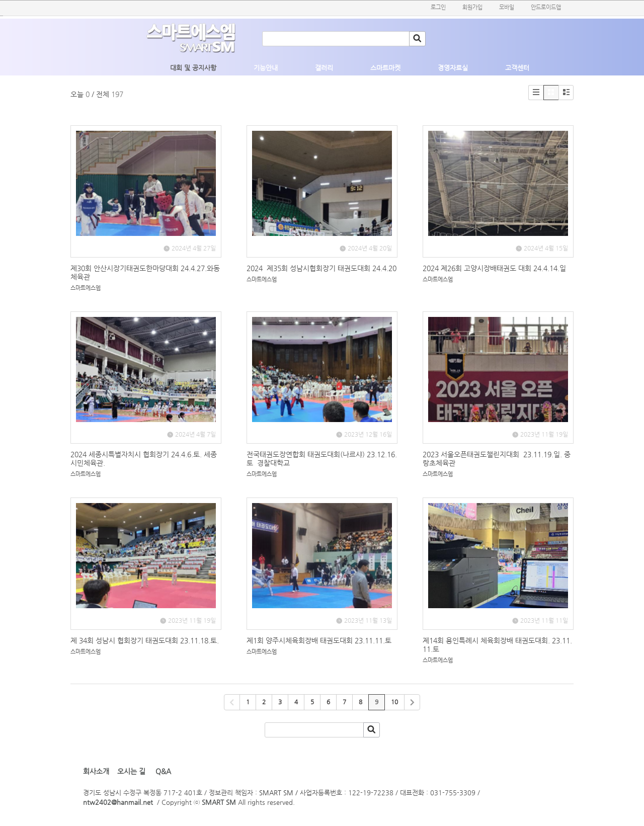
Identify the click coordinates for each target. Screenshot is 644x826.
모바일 (507, 7)
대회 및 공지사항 (193, 68)
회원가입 (472, 7)
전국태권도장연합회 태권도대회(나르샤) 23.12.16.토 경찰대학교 (322, 459)
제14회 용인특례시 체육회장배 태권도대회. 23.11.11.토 (497, 645)
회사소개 (96, 771)
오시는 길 (131, 771)
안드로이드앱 (546, 7)
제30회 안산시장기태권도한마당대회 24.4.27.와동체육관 (145, 272)
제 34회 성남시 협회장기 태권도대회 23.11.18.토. (145, 640)
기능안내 (266, 68)
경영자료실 (453, 68)
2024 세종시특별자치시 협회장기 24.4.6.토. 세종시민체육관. (144, 459)
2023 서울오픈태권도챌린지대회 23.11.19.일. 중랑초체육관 (497, 459)
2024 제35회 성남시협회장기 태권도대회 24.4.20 (321, 268)
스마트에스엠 (86, 288)
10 (394, 702)
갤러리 (324, 68)
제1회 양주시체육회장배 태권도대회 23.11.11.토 (319, 640)
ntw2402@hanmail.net (118, 802)
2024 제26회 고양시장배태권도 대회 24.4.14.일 (494, 268)
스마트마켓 (385, 68)
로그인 (438, 7)
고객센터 (517, 68)
